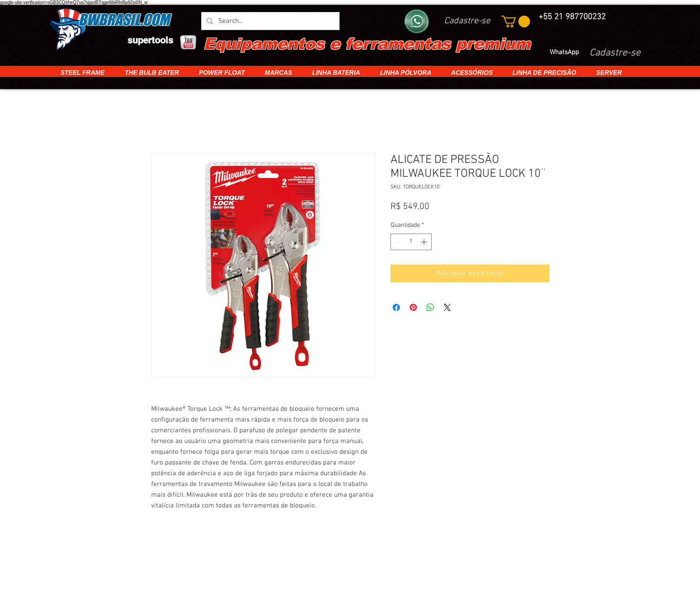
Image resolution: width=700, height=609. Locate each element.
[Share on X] (447, 307)
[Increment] (425, 242)
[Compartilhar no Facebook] (396, 307)
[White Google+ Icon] (604, 580)
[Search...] (269, 21)
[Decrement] (397, 242)
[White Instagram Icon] (620, 580)
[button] (516, 21)
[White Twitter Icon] (573, 580)
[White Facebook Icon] (589, 580)
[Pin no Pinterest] (413, 307)
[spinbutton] (411, 242)
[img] (180, 581)
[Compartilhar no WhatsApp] (430, 307)
